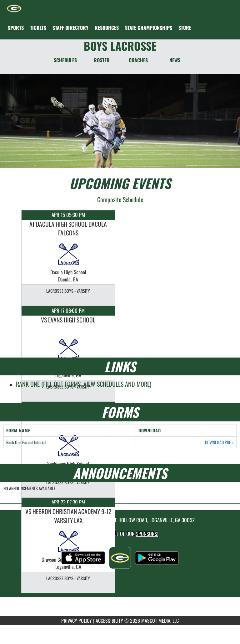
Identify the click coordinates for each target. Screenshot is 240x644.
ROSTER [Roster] (102, 60)
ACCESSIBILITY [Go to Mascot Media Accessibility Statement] (109, 621)
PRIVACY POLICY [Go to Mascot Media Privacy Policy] (77, 621)
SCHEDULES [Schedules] (65, 60)
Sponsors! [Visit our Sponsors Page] (147, 534)
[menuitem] (38, 28)
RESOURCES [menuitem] (107, 28)
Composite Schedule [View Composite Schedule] (120, 199)
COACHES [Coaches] (138, 60)
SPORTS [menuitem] (16, 28)
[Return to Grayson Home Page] (14, 8)
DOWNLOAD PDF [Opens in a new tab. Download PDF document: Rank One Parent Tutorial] (219, 442)
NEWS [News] (175, 60)
